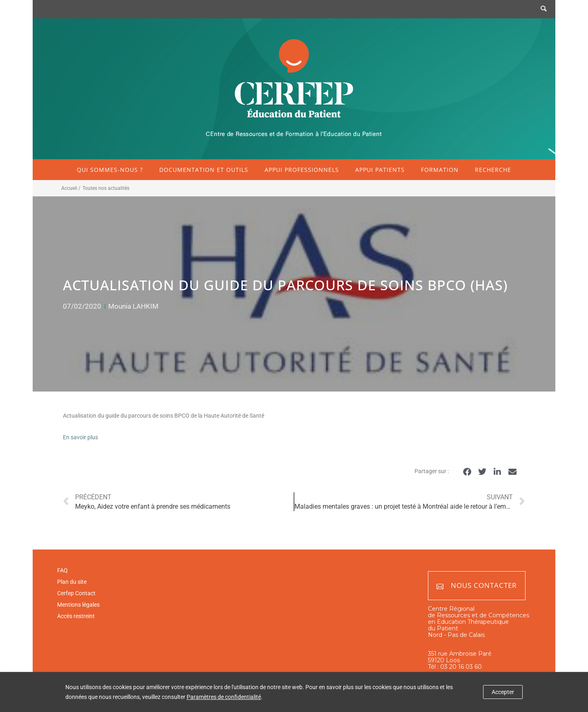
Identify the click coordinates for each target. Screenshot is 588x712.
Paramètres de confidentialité (224, 697)
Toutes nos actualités (106, 188)
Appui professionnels (302, 170)
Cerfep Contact (76, 593)
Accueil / (71, 188)
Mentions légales (78, 605)
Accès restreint (76, 616)
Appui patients (380, 170)
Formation (440, 170)
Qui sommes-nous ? (110, 170)
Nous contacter (477, 586)
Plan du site (72, 582)
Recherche (493, 170)
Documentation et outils (204, 170)
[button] (467, 472)
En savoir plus (80, 437)
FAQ (62, 570)
